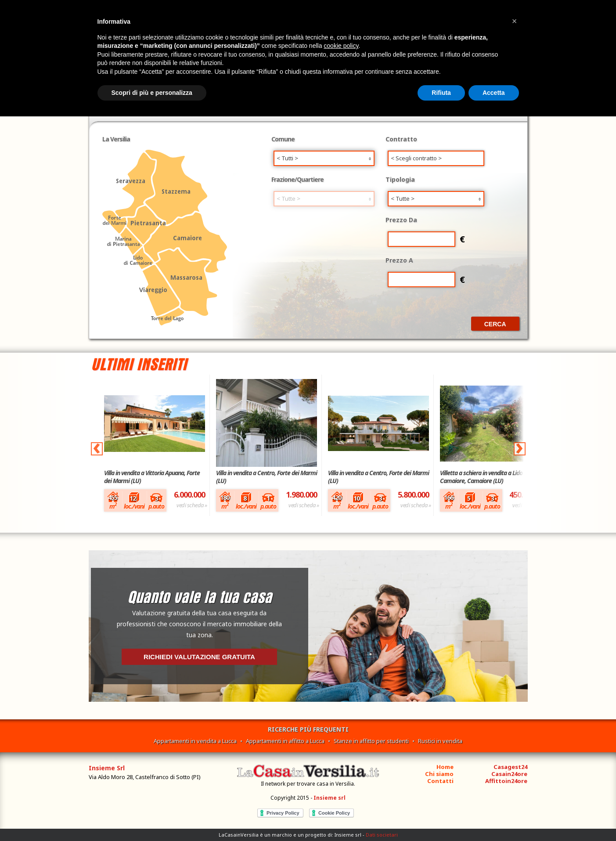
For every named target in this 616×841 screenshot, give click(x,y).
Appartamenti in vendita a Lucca (195, 741)
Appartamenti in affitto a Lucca (285, 741)
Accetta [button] (494, 93)
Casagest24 (510, 767)
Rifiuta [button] (441, 93)
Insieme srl (330, 798)
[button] (515, 21)
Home (445, 767)
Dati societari (382, 835)
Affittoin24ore (506, 781)
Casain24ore (509, 774)
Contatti (440, 781)
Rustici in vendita (440, 741)
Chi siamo (439, 774)
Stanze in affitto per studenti (371, 741)
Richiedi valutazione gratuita (199, 657)
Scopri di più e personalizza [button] (152, 93)
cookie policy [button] (341, 46)
